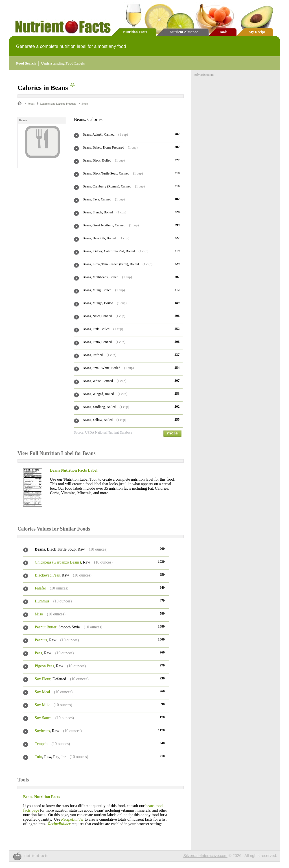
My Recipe (257, 32)
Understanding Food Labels (63, 63)
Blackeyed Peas (47, 575)
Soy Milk (42, 705)
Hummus (42, 601)
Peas (38, 653)
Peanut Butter (46, 627)
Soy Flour (43, 679)
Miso (39, 614)
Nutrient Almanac (184, 32)
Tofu (38, 757)
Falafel (40, 588)
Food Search (26, 63)
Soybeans (42, 731)
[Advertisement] (236, 112)
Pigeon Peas (44, 666)
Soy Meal (42, 692)
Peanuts (41, 640)
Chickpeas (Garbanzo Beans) (58, 562)
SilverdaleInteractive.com (205, 856)
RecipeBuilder (73, 819)
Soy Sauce (43, 718)
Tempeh (41, 744)
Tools (223, 32)
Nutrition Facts (135, 32)
